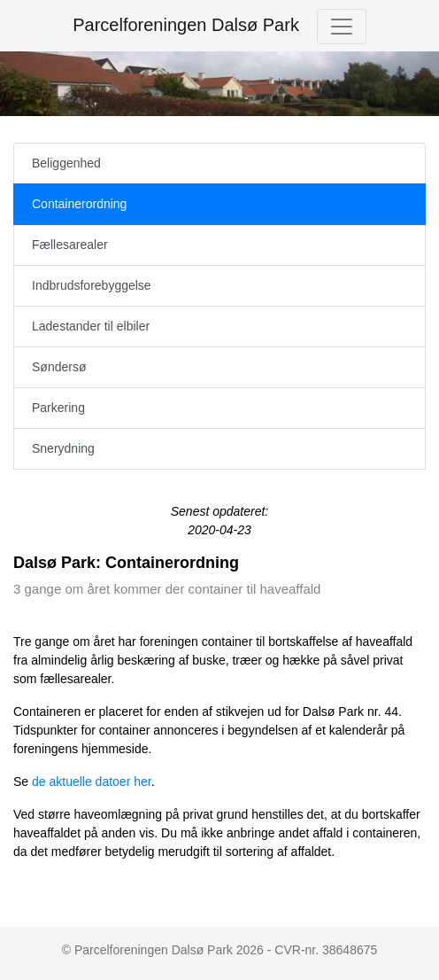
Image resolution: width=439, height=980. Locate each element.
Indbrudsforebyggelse (92, 285)
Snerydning (63, 448)
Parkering (58, 408)
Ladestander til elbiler (91, 326)
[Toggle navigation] (342, 27)
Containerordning (79, 204)
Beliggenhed (66, 163)
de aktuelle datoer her (92, 782)
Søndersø (59, 367)
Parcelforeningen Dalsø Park (186, 25)
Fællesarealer (70, 245)
